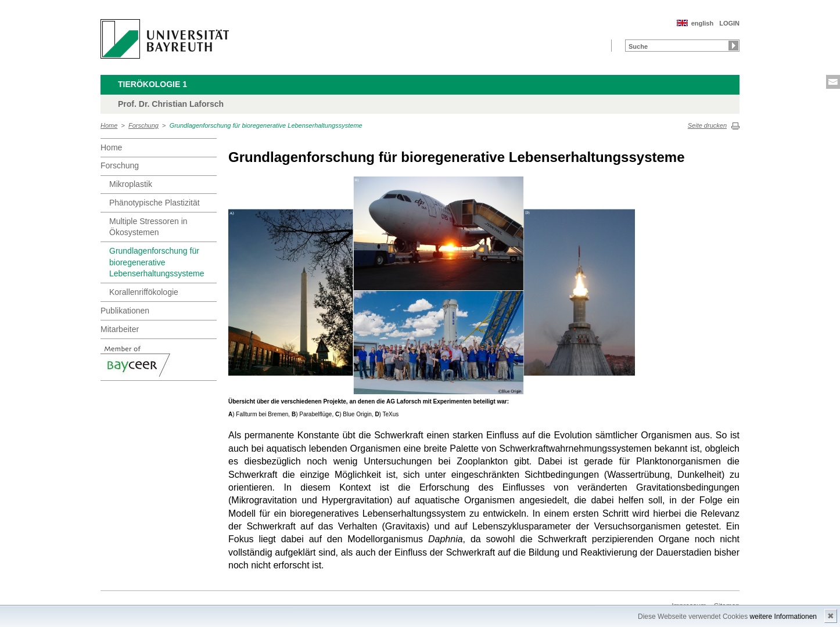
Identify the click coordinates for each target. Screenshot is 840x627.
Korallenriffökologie (144, 292)
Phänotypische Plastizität (155, 203)
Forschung (143, 125)
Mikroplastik (131, 184)
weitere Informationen (783, 617)
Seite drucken (707, 125)
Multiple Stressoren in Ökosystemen (148, 227)
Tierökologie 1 (152, 84)
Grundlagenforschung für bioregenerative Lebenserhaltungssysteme (266, 125)
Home (109, 125)
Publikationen (125, 311)
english (703, 23)
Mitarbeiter (120, 329)
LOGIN (729, 23)
